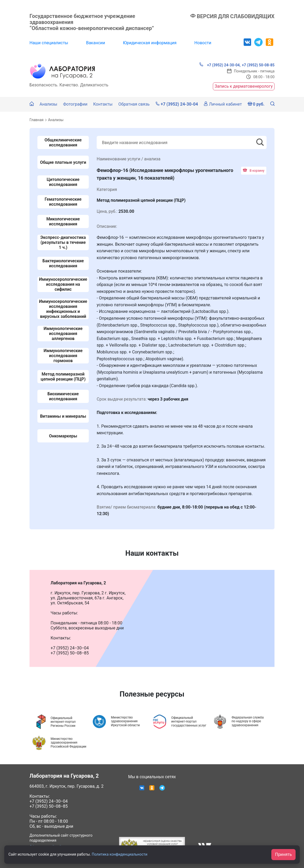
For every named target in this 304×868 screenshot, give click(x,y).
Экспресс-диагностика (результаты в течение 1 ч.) (63, 242)
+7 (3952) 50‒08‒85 (49, 806)
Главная (36, 120)
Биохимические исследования (63, 396)
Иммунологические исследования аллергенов (63, 334)
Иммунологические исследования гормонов (63, 356)
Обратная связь (134, 104)
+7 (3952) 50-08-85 (258, 65)
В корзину (254, 171)
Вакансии (96, 43)
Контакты (103, 104)
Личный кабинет (223, 104)
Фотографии (75, 104)
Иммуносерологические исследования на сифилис (63, 284)
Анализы (48, 104)
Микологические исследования (63, 221)
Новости (203, 43)
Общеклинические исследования (63, 142)
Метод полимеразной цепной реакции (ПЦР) (63, 377)
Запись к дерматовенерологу (244, 86)
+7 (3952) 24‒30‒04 (49, 801)
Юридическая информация (150, 43)
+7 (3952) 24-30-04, (220, 65)
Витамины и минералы (63, 416)
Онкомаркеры (63, 436)
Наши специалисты (49, 43)
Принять (283, 854)
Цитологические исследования (63, 182)
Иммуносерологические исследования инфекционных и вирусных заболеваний (63, 309)
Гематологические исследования (63, 202)
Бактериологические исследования (63, 263)
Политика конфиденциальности (119, 854)
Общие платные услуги (63, 162)
